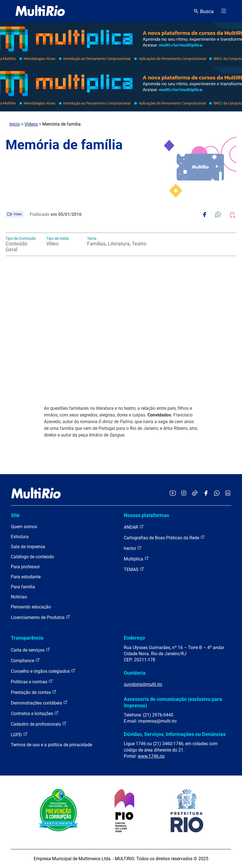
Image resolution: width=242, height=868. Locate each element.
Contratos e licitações (35, 713)
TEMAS (134, 569)
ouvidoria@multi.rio (143, 684)
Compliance (25, 660)
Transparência (27, 638)
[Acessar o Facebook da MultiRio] (206, 493)
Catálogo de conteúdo (32, 557)
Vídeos (31, 124)
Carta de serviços (30, 650)
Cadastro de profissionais (39, 724)
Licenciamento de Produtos (40, 617)
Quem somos (24, 527)
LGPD (19, 734)
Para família (23, 587)
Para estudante (26, 577)
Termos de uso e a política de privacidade (51, 745)
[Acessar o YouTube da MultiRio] (173, 493)
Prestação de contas (34, 692)
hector (133, 548)
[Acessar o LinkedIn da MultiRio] (228, 493)
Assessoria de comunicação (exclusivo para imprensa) (173, 702)
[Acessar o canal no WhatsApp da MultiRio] (217, 493)
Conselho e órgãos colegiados (43, 671)
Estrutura (20, 537)
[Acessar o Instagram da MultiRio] (184, 493)
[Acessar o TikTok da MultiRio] (195, 493)
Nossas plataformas (146, 515)
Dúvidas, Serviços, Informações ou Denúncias (175, 734)
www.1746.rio (151, 756)
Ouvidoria (135, 673)
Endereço (134, 638)
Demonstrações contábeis (39, 703)
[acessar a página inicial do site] (40, 11)
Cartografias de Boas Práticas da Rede (164, 537)
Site (15, 515)
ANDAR (134, 527)
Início (15, 124)
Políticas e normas (32, 682)
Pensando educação (31, 607)
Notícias (19, 597)
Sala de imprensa (28, 547)
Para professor (25, 567)
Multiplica (136, 559)
